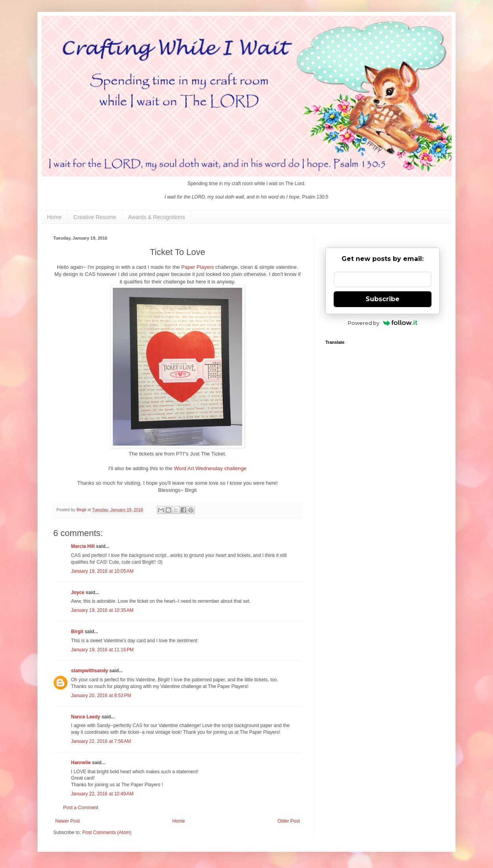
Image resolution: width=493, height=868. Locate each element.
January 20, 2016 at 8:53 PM (101, 696)
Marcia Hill (83, 546)
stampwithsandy (90, 671)
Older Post (289, 821)
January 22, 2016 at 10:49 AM (102, 794)
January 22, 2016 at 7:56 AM (101, 741)
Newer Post (67, 821)
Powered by (383, 323)
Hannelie (81, 763)
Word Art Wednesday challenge (210, 468)
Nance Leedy (86, 717)
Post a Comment (81, 808)
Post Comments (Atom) (107, 832)
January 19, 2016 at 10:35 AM (102, 610)
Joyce (78, 592)
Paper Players (198, 267)
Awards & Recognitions (157, 217)
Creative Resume (95, 217)
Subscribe (383, 299)
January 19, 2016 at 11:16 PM (102, 650)
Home (54, 217)
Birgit (77, 632)
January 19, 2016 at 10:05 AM (102, 571)
